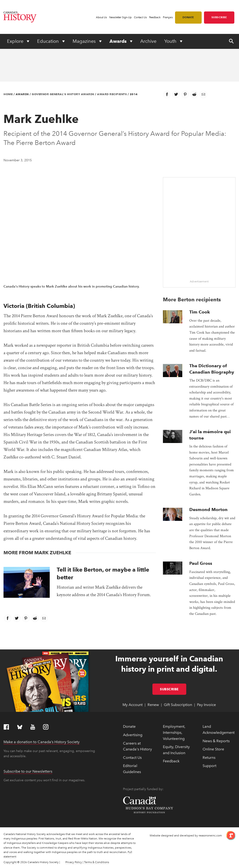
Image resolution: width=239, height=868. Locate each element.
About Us (101, 17)
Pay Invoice (206, 705)
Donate (188, 17)
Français (168, 17)
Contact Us (140, 17)
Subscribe (219, 17)
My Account (133, 705)
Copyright (10, 862)
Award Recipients (112, 94)
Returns (209, 758)
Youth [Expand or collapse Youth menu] (171, 41)
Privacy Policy (74, 862)
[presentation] (27, 582)
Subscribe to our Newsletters (28, 771)
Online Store (213, 749)
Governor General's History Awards (63, 94)
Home (8, 94)
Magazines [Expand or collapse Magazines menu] (85, 41)
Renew (153, 705)
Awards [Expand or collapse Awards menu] (119, 41)
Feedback (155, 17)
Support (209, 766)
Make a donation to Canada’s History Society (42, 742)
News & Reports (216, 741)
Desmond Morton (208, 510)
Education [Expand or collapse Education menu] (49, 41)
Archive (148, 41)
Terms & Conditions (97, 862)
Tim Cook (200, 312)
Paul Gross (201, 563)
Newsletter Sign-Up (120, 17)
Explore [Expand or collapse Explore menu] (16, 41)
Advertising (133, 735)
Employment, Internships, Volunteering (174, 732)
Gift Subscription (178, 705)
